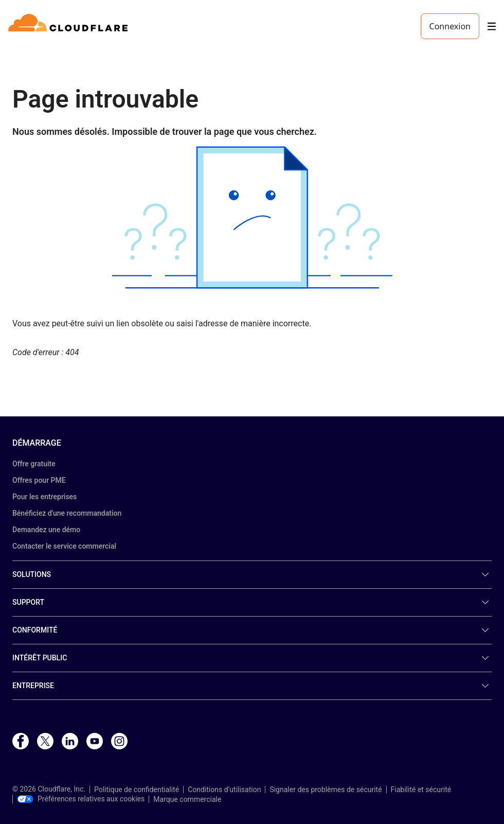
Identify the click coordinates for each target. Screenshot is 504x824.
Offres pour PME (39, 480)
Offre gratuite (34, 464)
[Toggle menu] (492, 27)
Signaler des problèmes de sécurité (326, 790)
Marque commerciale (187, 799)
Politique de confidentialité (137, 790)
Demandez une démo (46, 530)
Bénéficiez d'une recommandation (67, 513)
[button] (252, 217)
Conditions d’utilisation (224, 790)
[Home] (70, 26)
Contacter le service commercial (64, 546)
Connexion (450, 26)
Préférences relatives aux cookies (81, 799)
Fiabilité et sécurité (421, 790)
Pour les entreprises (44, 497)
